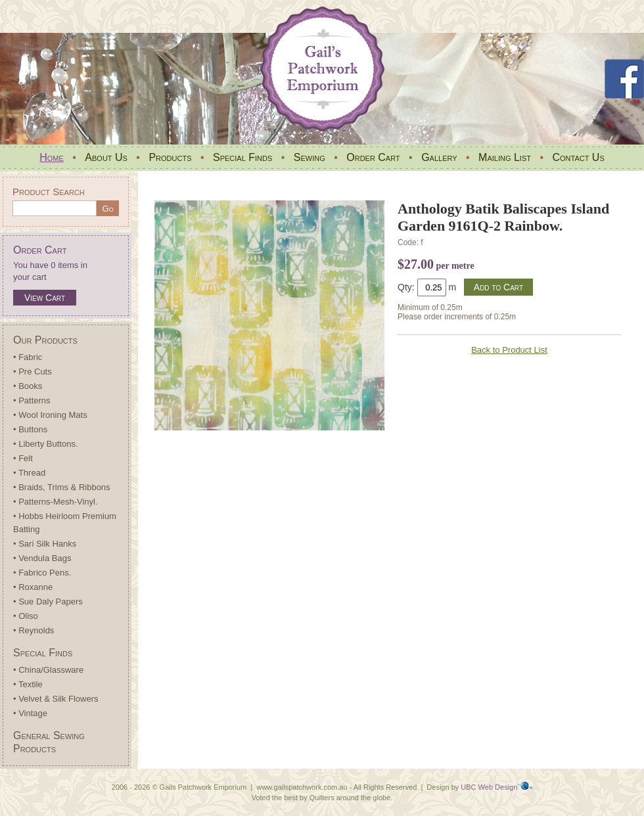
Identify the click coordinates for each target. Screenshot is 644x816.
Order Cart (373, 157)
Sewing (310, 157)
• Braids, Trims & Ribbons (62, 487)
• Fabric (28, 357)
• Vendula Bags (42, 558)
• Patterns (32, 400)
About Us (106, 157)
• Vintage (30, 713)
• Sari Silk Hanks (45, 544)
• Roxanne (33, 587)
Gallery (439, 157)
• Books (28, 386)
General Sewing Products (49, 742)
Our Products (45, 340)
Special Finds (242, 157)
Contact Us (578, 157)
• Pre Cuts (33, 372)
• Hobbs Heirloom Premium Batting (65, 523)
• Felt (23, 458)
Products (170, 157)
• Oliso (26, 616)
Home (52, 157)
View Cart (45, 298)
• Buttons (30, 429)
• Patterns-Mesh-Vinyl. (56, 502)
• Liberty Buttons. (46, 444)
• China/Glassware (48, 670)
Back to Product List (509, 350)
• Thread (29, 473)
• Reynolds (34, 630)
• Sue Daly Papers (48, 601)
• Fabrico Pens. (42, 573)
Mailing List (505, 157)
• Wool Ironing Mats (50, 415)
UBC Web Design (489, 787)
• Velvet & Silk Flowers (56, 699)
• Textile (28, 684)
